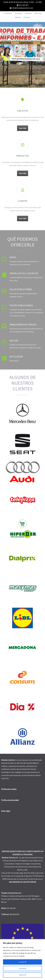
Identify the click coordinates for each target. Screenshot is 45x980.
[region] (22, 960)
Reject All (23, 975)
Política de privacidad (10, 800)
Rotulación (16, 357)
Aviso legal (6, 811)
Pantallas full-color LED (24, 273)
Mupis (13, 257)
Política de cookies (9, 789)
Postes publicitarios (21, 305)
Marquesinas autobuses (23, 325)
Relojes (14, 341)
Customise (23, 968)
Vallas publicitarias (21, 289)
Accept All (23, 962)
